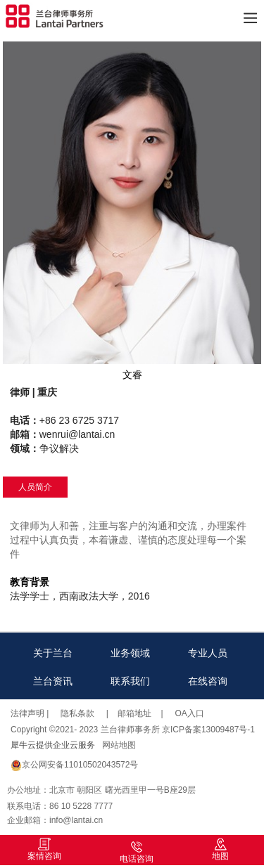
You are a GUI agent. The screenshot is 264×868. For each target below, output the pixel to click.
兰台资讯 (53, 681)
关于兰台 (53, 653)
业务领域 (130, 653)
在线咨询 (208, 681)
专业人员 (208, 653)
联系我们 (130, 681)
